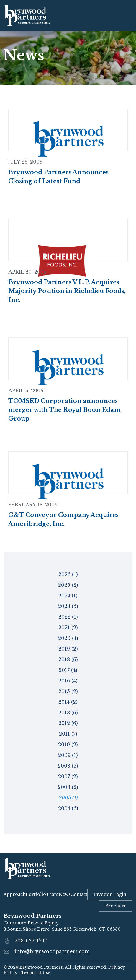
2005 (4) (68, 798)
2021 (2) (68, 628)
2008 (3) (68, 766)
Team (52, 894)
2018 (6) (68, 659)
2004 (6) (68, 808)
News (65, 894)
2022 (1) (68, 617)
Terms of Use (36, 973)
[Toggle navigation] (127, 15)
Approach (15, 894)
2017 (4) (68, 670)
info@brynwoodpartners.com (52, 951)
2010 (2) (68, 745)
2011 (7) (68, 734)
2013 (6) (68, 713)
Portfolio (36, 894)
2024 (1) (68, 596)
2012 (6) (68, 723)
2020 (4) (68, 638)
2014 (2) (68, 702)
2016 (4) (68, 681)
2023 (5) (68, 606)
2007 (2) (68, 776)
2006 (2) (68, 787)
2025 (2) (68, 585)
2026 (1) (68, 574)
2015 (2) (68, 691)
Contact (79, 894)
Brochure (116, 906)
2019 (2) (68, 649)
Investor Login (110, 894)
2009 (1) (68, 755)
